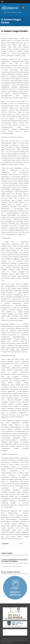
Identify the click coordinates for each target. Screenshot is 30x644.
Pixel (11, 642)
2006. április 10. (7, 34)
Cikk (21, 544)
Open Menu (2, 2)
